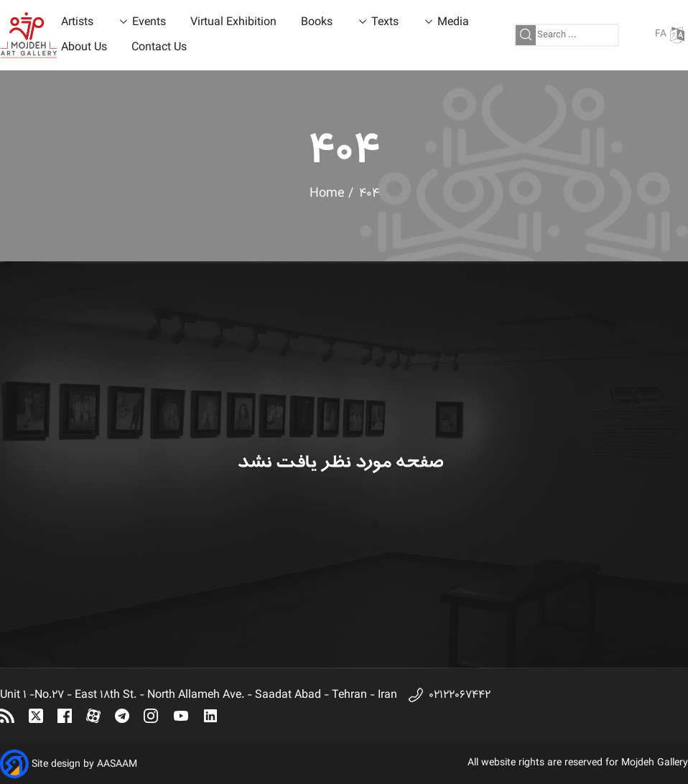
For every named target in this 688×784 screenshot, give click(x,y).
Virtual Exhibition (233, 23)
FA (670, 35)
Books (317, 23)
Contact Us (159, 48)
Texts (385, 23)
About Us (84, 48)
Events (149, 23)
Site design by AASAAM (84, 765)
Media (453, 23)
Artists (77, 23)
